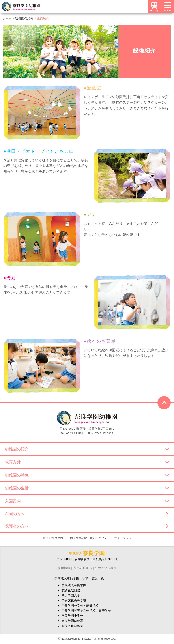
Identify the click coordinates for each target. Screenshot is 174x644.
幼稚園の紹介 (87, 449)
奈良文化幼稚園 (72, 626)
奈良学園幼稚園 (72, 621)
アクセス (154, 6)
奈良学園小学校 (72, 616)
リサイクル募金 (106, 568)
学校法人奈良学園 (74, 585)
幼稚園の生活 (87, 488)
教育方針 (87, 462)
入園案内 (87, 501)
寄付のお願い (82, 568)
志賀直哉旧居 (71, 590)
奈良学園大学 (71, 595)
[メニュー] (167, 7)
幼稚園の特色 (87, 475)
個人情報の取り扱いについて (89, 538)
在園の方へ (86, 514)
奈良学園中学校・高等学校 (80, 605)
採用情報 (64, 568)
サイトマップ (123, 538)
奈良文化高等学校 (74, 600)
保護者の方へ (86, 526)
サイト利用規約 (53, 538)
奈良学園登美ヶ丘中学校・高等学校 (86, 610)
